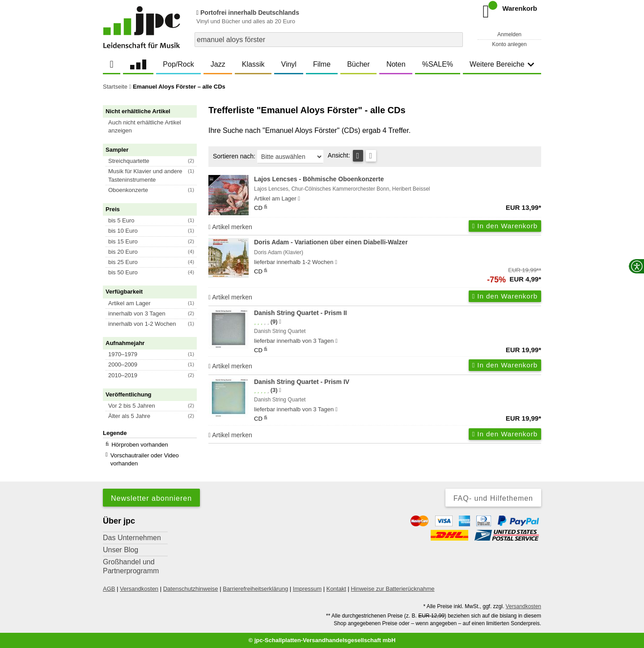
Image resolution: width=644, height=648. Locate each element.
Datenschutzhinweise (191, 589)
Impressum (307, 589)
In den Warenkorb (505, 226)
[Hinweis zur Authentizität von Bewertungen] (280, 322)
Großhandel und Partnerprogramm (131, 566)
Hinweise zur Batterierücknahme (392, 589)
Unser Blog (121, 550)
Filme (322, 64)
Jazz (218, 64)
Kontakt (336, 589)
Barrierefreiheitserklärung (255, 589)
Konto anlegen (509, 44)
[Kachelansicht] (371, 156)
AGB (109, 589)
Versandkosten (139, 589)
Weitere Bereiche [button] (502, 64)
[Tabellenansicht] (358, 156)
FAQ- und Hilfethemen (493, 498)
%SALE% (438, 64)
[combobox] (329, 40)
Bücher (358, 64)
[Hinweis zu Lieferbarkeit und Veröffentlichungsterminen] (299, 199)
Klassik (253, 64)
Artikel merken (230, 227)
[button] (154, 127)
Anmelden (509, 34)
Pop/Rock (178, 64)
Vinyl (289, 64)
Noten (396, 64)
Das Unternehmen (132, 538)
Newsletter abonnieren (151, 498)
